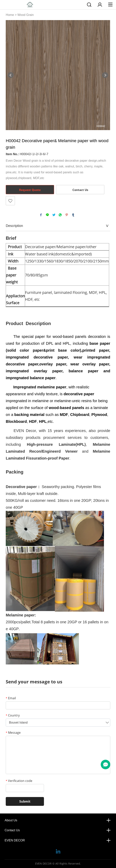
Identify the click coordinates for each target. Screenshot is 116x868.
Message (13, 733)
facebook (41, 215)
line (47, 215)
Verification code (19, 781)
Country (13, 715)
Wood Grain (26, 15)
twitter (54, 215)
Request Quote (30, 190)
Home (10, 15)
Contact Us (80, 190)
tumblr (73, 215)
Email (11, 698)
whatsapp (60, 215)
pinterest (67, 215)
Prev (11, 75)
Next (105, 75)
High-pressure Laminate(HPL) (56, 444)
